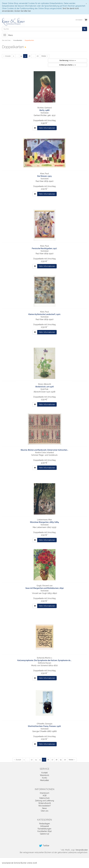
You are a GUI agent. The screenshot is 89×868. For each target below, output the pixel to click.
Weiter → (45, 56)
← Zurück (7, 56)
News (44, 808)
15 (25, 56)
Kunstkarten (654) (45, 831)
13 (36, 760)
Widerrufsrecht (45, 803)
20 (38, 56)
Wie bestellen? (45, 806)
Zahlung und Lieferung (44, 801)
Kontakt (44, 773)
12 (32, 760)
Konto (45, 778)
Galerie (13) (44, 834)
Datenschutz (44, 798)
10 (68, 65)
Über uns (45, 811)
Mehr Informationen (47, 128)
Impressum (45, 793)
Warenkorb (44, 775)
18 (57, 760)
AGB (45, 796)
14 (21, 56)
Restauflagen (45, 824)
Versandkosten (82, 850)
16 (29, 56)
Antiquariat (45, 826)
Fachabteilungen (44, 829)
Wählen (68, 60)
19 (61, 760)
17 (52, 760)
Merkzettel (44, 780)
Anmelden (79, 20)
